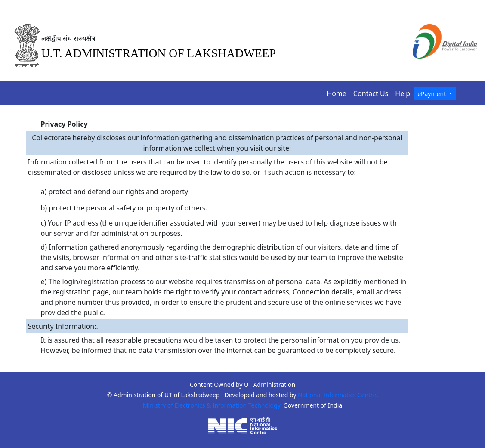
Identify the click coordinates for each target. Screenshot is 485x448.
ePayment (432, 94)
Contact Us (372, 93)
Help (404, 93)
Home (338, 93)
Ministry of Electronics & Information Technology (212, 405)
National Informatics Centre (337, 395)
